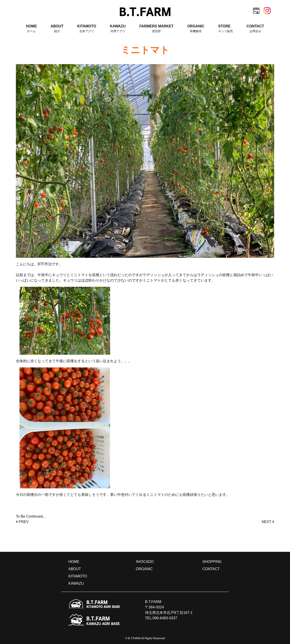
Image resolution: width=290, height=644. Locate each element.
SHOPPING (212, 562)
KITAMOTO (87, 29)
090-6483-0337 (165, 618)
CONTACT (255, 29)
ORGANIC (196, 29)
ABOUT (57, 29)
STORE (226, 29)
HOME (31, 29)
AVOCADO (145, 562)
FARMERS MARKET (156, 29)
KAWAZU (118, 29)
